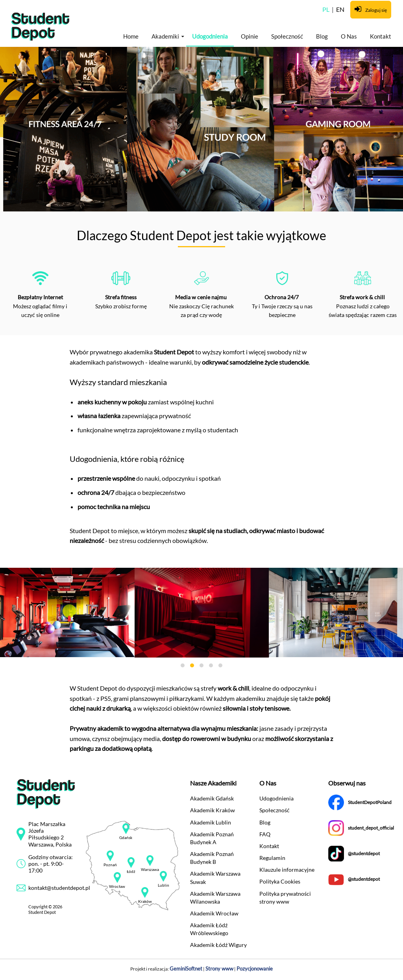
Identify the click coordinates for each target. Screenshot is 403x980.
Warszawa (150, 870)
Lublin (164, 885)
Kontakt (381, 36)
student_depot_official (371, 828)
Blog (322, 36)
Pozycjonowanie (255, 969)
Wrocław (117, 886)
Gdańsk (126, 838)
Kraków (145, 901)
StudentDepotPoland (370, 802)
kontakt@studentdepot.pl (59, 888)
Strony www (219, 969)
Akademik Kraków (213, 810)
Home (131, 36)
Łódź (131, 872)
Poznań (110, 865)
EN (340, 9)
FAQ (265, 834)
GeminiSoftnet (186, 969)
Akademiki (165, 36)
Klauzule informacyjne (287, 870)
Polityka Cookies (280, 881)
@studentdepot (364, 853)
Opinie (250, 36)
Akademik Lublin (211, 822)
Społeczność (287, 36)
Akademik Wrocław (214, 913)
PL (326, 9)
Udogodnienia (210, 36)
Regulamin (272, 858)
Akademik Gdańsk (212, 798)
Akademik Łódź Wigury (218, 945)
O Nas (349, 36)
